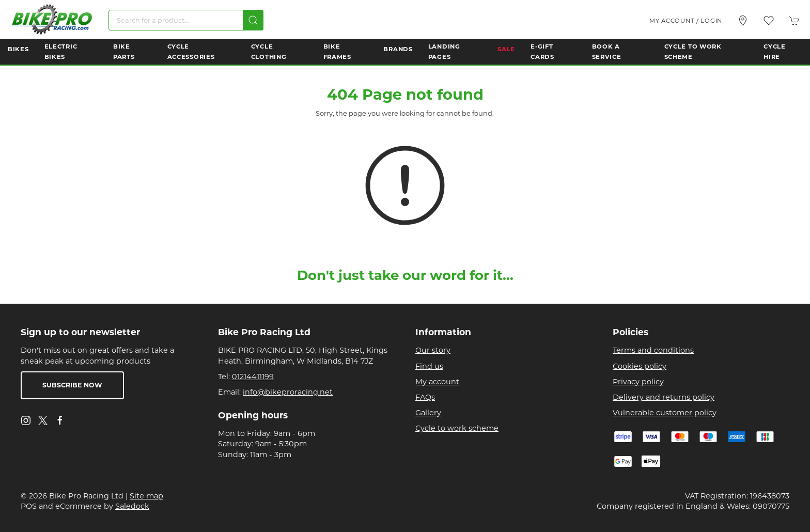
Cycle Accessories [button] (191, 52)
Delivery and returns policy (664, 397)
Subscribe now (72, 385)
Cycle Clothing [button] (269, 52)
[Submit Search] (253, 20)
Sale (506, 49)
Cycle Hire (775, 52)
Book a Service (607, 52)
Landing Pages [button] (444, 52)
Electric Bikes (61, 52)
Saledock (132, 506)
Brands (398, 49)
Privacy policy (638, 382)
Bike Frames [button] (337, 52)
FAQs (425, 397)
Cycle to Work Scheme (693, 52)
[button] (769, 21)
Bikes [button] (18, 49)
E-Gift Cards (542, 52)
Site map (146, 496)
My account (437, 382)
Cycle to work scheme (457, 428)
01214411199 (253, 377)
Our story (433, 350)
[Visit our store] (743, 21)
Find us (429, 366)
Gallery (428, 413)
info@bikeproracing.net (288, 392)
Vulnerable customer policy (665, 413)
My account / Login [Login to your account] (686, 21)
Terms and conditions (653, 350)
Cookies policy (640, 366)
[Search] (186, 20)
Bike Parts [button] (124, 52)
